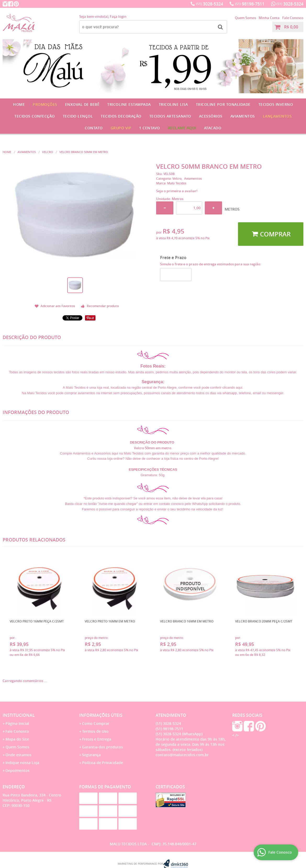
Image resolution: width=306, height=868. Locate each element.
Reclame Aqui (182, 128)
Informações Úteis (101, 715)
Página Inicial (17, 723)
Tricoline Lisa (173, 104)
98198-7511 (250, 4)
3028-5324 (210, 4)
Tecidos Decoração (121, 116)
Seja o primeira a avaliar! (177, 191)
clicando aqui (232, 388)
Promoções (45, 104)
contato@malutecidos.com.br (182, 755)
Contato (94, 128)
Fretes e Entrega (97, 739)
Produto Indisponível (191, 586)
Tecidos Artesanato (170, 116)
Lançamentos (277, 116)
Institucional (19, 715)
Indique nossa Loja (22, 763)
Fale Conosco (293, 18)
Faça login (118, 16)
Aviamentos (243, 116)
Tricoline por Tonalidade (223, 104)
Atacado (213, 128)
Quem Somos (245, 18)
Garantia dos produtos (103, 747)
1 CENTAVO (150, 128)
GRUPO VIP (121, 128)
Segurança (91, 755)
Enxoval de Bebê (82, 104)
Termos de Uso (95, 731)
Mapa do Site (17, 739)
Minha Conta (269, 18)
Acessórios (211, 116)
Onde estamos (18, 755)
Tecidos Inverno (276, 104)
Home (19, 104)
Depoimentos (18, 770)
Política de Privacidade (103, 763)
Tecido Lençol (78, 116)
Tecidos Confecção (35, 116)
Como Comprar (96, 723)
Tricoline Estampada (129, 104)
